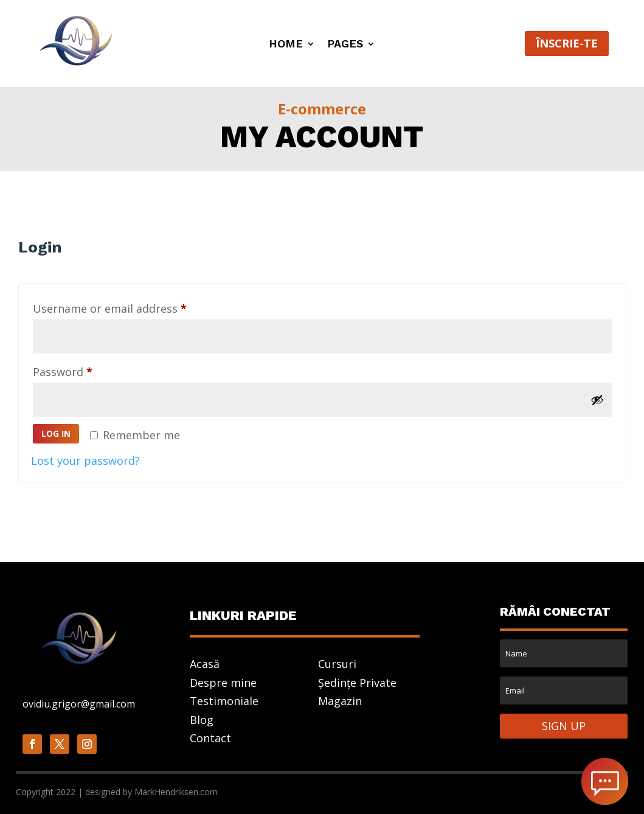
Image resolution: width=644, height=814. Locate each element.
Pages (345, 45)
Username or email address (133, 307)
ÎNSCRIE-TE (567, 43)
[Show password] (597, 400)
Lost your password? (85, 461)
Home (286, 45)
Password (86, 370)
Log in (56, 433)
